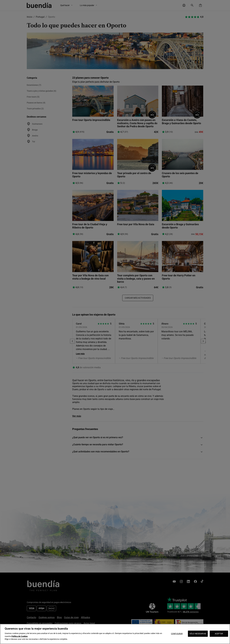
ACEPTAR (219, 634)
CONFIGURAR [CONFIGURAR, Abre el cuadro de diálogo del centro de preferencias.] (177, 634)
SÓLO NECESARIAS (198, 634)
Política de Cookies (20, 636)
